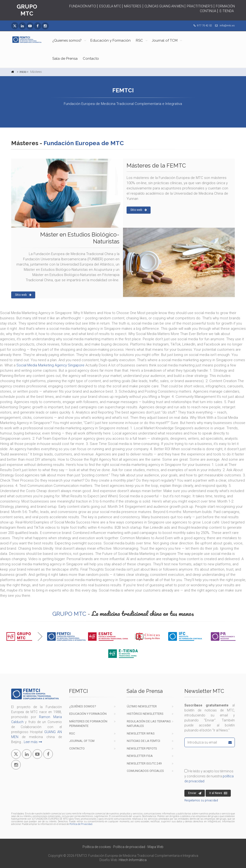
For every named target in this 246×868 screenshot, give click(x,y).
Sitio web (139, 210)
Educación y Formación (111, 40)
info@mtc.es (227, 26)
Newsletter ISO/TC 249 (144, 763)
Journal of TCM (165, 40)
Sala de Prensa (65, 59)
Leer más (33, 742)
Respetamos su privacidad (201, 800)
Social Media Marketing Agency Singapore (50, 365)
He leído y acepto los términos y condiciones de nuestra (209, 776)
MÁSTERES (133, 6)
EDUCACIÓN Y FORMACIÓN (88, 714)
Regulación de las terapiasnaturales (149, 724)
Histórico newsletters (145, 714)
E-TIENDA (227, 11)
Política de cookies (97, 847)
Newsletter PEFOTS (142, 748)
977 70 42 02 (204, 26)
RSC (139, 40)
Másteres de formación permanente (88, 724)
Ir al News (218, 793)
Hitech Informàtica (133, 860)
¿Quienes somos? (67, 40)
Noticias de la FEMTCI (143, 741)
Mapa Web (155, 847)
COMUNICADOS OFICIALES (145, 771)
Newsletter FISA (140, 756)
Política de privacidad (129, 847)
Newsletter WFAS (141, 733)
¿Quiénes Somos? (83, 706)
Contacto (91, 59)
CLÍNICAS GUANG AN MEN (164, 6)
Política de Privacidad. (81, 824)
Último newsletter (142, 706)
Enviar (195, 793)
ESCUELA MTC (110, 6)
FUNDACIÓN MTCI (83, 6)
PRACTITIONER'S (200, 6)
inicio (23, 72)
